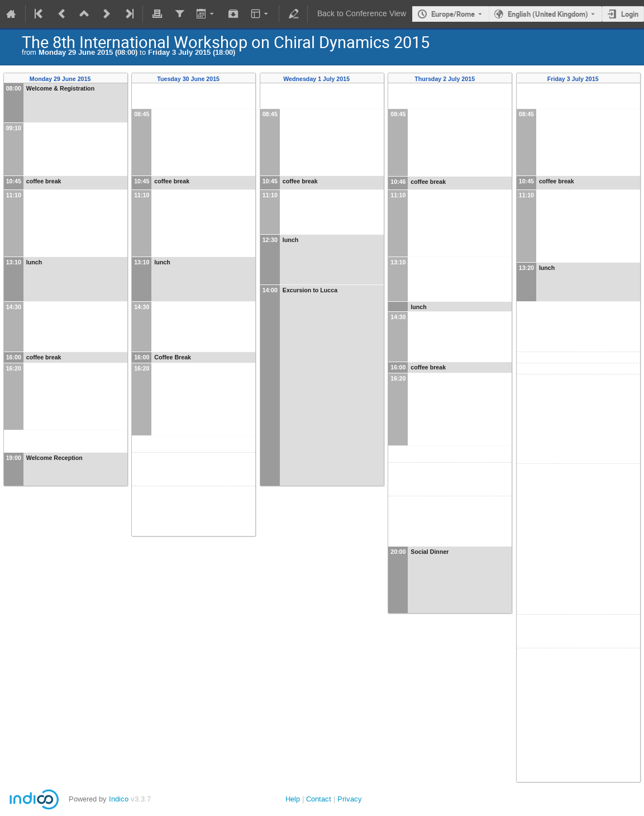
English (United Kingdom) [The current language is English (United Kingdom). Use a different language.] (548, 14)
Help (293, 799)
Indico (119, 799)
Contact (319, 799)
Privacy (350, 799)
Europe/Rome (453, 14)
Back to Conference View (362, 14)
